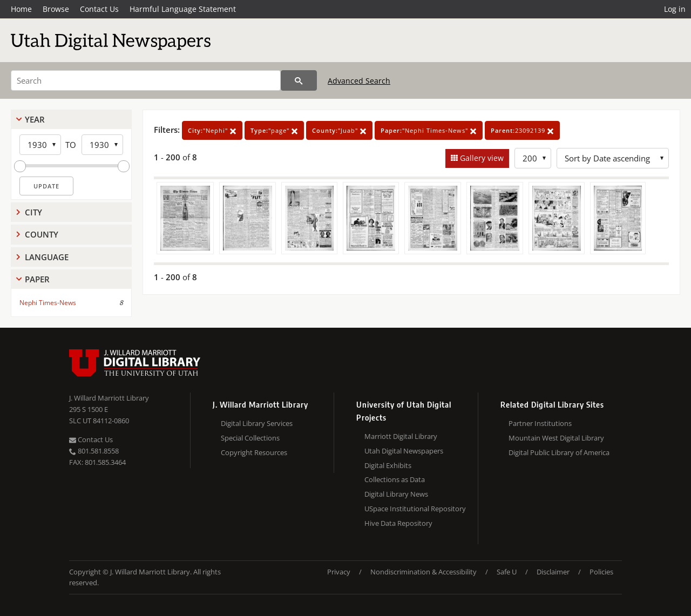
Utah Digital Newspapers (404, 451)
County (42, 234)
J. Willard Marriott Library (109, 398)
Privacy (339, 572)
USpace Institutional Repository (415, 509)
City (33, 212)
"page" (274, 130)
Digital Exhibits (388, 465)
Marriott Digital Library (401, 436)
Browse (56, 9)
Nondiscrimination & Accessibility (424, 572)
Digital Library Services (257, 423)
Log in (675, 9)
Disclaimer (553, 572)
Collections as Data (395, 479)
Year (35, 119)
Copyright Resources (254, 452)
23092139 (522, 130)
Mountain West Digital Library (556, 438)
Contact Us (99, 9)
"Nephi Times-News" (429, 130)
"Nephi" (212, 130)
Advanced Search (359, 81)
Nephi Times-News (48, 303)
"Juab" (339, 130)
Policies (601, 572)
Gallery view (481, 158)
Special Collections (250, 438)
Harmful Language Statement (183, 9)
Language (47, 257)
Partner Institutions (540, 423)
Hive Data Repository (398, 523)
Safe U (507, 572)
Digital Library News (396, 494)
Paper (37, 279)
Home (21, 9)
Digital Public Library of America (559, 452)
